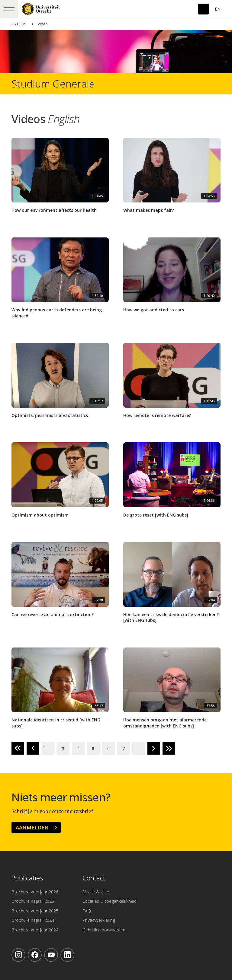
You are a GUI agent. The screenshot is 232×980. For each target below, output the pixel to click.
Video (43, 24)
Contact (94, 878)
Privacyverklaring (99, 920)
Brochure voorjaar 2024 (35, 930)
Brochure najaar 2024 (33, 920)
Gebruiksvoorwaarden (104, 930)
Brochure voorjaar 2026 (35, 892)
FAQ (87, 911)
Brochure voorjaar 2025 (35, 911)
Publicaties (27, 878)
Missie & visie (96, 892)
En (218, 9)
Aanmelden (32, 827)
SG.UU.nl (19, 24)
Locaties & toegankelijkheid (110, 901)
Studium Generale (53, 84)
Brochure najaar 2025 (33, 901)
